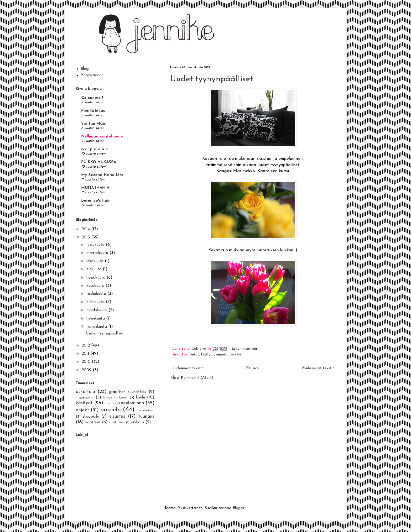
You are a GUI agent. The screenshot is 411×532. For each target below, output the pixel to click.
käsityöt (208, 355)
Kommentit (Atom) (197, 378)
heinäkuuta (97, 278)
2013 (86, 238)
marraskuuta (98, 253)
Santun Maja (94, 124)
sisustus (236, 355)
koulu (140, 398)
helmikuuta (96, 319)
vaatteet (93, 422)
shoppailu (91, 417)
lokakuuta (96, 261)
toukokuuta (97, 294)
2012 (86, 346)
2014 (86, 229)
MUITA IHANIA (95, 188)
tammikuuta (97, 327)
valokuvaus (117, 423)
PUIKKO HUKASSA (99, 162)
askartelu (85, 392)
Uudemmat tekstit (187, 368)
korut (123, 398)
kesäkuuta (96, 286)
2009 (87, 370)
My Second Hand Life (102, 175)
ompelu (222, 355)
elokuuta (95, 269)
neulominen (132, 403)
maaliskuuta (98, 310)
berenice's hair (96, 201)
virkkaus (137, 422)
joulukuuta (96, 245)
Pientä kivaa (93, 111)
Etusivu (252, 368)
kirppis (108, 398)
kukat (195, 355)
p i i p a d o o (94, 149)
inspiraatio (85, 398)
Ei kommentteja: (245, 349)
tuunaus (146, 416)
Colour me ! (92, 98)
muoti (109, 403)
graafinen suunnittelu (128, 392)
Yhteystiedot (92, 75)
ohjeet (82, 410)
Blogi (85, 69)
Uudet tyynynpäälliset (212, 79)
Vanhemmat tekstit (318, 368)
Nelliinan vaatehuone (102, 137)
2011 (86, 354)
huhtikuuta (96, 302)
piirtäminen (145, 410)
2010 (87, 362)
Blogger (239, 508)
